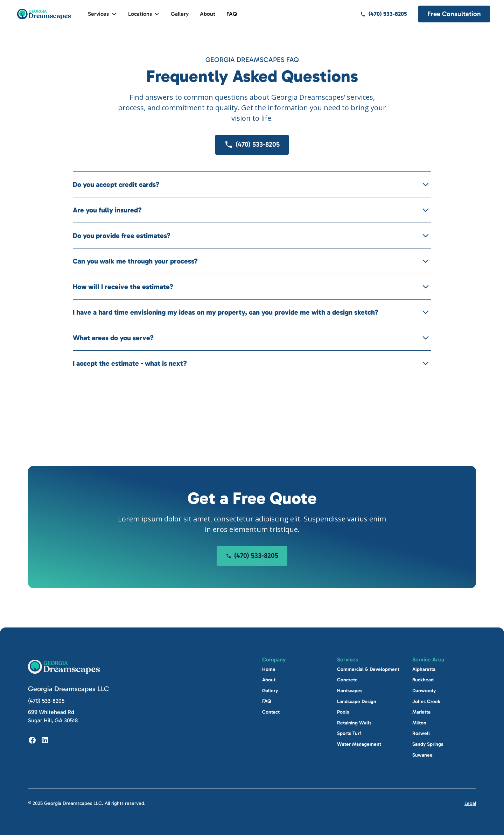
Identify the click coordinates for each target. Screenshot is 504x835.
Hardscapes (350, 691)
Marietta (421, 712)
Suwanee (422, 755)
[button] (102, 14)
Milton (419, 723)
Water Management (359, 744)
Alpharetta (424, 669)
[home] (44, 14)
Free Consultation (454, 14)
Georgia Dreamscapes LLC (68, 689)
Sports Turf (349, 733)
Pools (343, 712)
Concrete (347, 680)
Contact (271, 712)
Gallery (180, 14)
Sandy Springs (428, 744)
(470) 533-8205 (46, 701)
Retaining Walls (354, 723)
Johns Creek (426, 701)
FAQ (232, 14)
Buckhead (423, 680)
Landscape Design (357, 701)
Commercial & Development (368, 669)
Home (269, 669)
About (208, 14)
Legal (470, 803)
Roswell (421, 733)
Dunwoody (424, 691)
